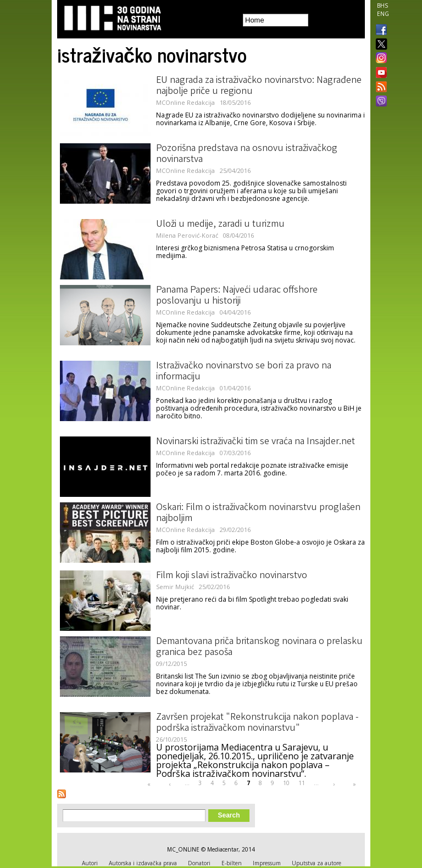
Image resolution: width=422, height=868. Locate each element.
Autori (90, 863)
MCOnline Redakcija (185, 102)
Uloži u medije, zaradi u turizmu (220, 225)
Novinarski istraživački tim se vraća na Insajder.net (256, 442)
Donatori (199, 863)
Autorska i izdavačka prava (143, 863)
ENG (383, 14)
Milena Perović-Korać (187, 235)
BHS (382, 5)
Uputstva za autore (316, 863)
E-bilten (232, 863)
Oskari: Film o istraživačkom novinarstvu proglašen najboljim (258, 513)
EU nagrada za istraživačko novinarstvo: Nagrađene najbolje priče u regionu (259, 86)
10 (286, 783)
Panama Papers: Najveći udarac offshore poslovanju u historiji (237, 296)
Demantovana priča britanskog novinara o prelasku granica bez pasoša (259, 647)
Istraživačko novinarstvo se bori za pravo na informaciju (244, 372)
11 (302, 783)
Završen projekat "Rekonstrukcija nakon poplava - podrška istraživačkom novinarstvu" (257, 723)
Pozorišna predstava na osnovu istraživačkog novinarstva (247, 154)
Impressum (267, 863)
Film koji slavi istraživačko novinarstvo (232, 576)
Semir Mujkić (175, 587)
